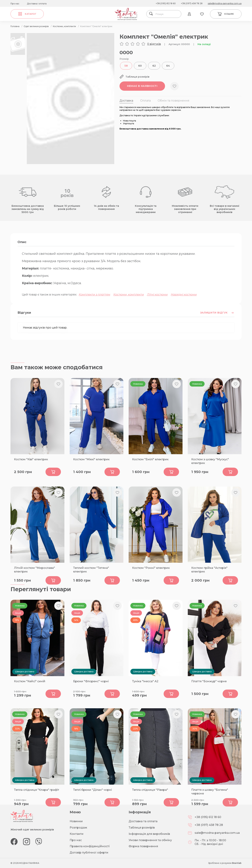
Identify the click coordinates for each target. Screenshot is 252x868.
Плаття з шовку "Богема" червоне (210, 792)
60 (140, 66)
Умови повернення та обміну (150, 840)
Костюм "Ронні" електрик (151, 568)
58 (126, 66)
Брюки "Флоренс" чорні (91, 681)
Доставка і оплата (37, 4)
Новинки (76, 821)
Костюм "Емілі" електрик (150, 459)
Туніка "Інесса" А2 (145, 681)
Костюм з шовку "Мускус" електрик (210, 461)
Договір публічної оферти (89, 853)
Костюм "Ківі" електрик (31, 459)
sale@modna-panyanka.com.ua (225, 3)
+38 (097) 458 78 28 (192, 3)
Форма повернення (143, 846)
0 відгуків (154, 44)
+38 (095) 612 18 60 (166, 3)
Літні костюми (157, 295)
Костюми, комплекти (129, 295)
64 (168, 66)
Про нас (15, 4)
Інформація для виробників (149, 834)
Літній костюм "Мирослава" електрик (34, 570)
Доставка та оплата (143, 821)
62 (154, 66)
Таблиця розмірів (142, 828)
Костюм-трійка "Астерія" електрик (209, 570)
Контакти (77, 834)
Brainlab (237, 863)
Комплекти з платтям (94, 295)
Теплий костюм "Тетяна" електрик (91, 570)
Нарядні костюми (184, 295)
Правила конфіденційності (90, 846)
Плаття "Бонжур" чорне (209, 681)
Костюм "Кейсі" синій (30, 681)
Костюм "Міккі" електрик (91, 459)
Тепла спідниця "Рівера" (150, 790)
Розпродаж (78, 828)
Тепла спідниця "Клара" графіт (37, 790)
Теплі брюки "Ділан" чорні (92, 790)
